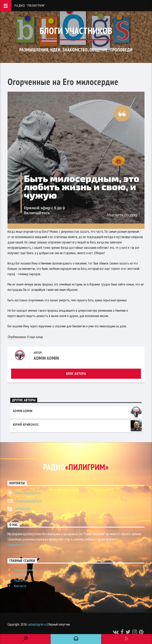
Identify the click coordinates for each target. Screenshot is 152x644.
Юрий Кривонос (26, 424)
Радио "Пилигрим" (30, 5)
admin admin (46, 358)
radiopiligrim (22, 508)
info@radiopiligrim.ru (28, 501)
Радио (76, 467)
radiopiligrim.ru (37, 624)
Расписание (21, 575)
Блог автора (76, 373)
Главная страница (25, 570)
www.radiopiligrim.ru (28, 493)
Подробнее (17, 545)
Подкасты (20, 580)
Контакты (20, 586)
